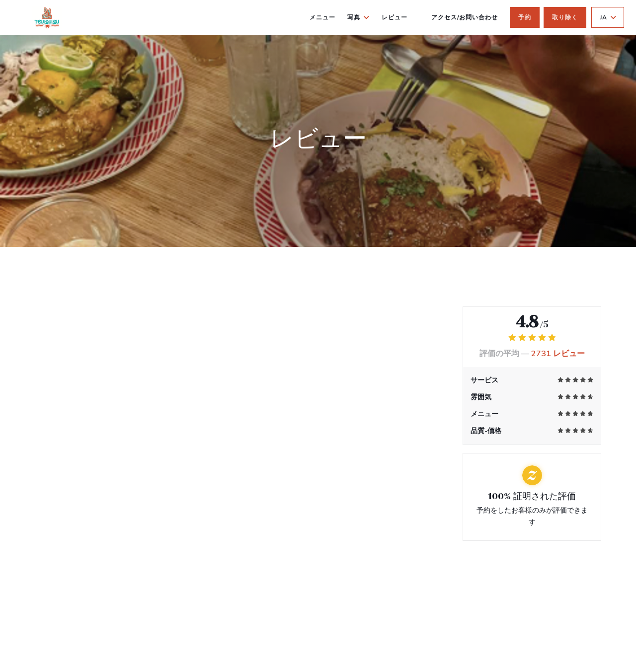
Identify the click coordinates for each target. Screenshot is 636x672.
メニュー (322, 17)
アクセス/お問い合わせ (465, 17)
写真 (358, 17)
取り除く (565, 17)
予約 (525, 17)
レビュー (395, 17)
